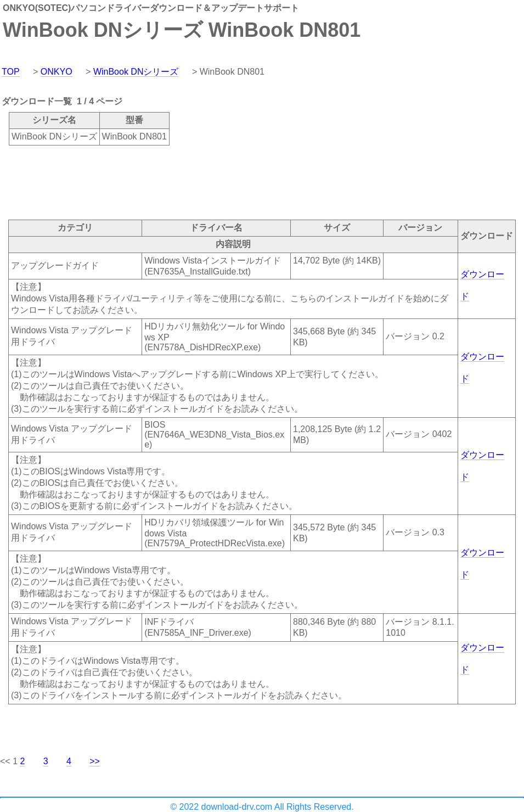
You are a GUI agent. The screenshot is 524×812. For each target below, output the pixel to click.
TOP (11, 72)
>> (95, 761)
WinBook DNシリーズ (136, 72)
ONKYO (57, 72)
